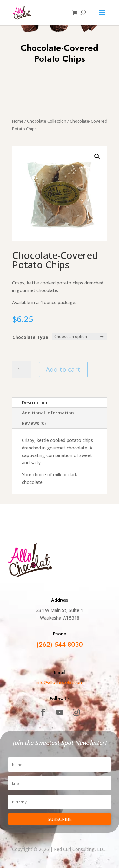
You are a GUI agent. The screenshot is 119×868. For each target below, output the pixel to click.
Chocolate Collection (47, 121)
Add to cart (63, 369)
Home (18, 121)
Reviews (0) (34, 423)
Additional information (48, 413)
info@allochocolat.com (60, 682)
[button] (97, 156)
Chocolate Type (30, 337)
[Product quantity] (22, 370)
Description (35, 403)
